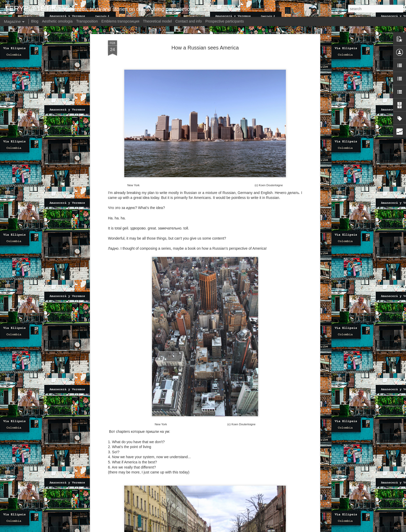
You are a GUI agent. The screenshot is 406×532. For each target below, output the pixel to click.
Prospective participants (225, 21)
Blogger (229, 529)
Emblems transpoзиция (121, 21)
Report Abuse (244, 529)
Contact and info (189, 21)
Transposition (87, 21)
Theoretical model (157, 21)
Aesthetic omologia (57, 21)
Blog (35, 21)
